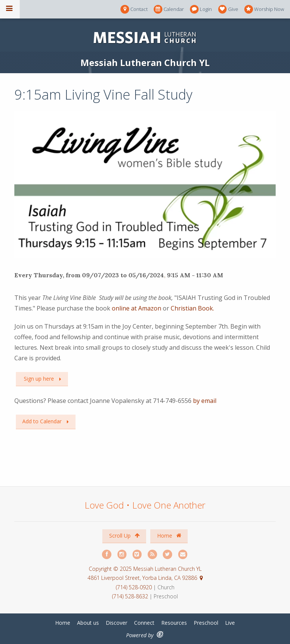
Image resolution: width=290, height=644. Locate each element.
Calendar (169, 9)
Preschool (206, 623)
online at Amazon (137, 308)
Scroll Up (124, 536)
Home (169, 536)
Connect (144, 623)
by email (205, 401)
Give (228, 9)
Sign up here (38, 379)
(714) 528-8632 (130, 596)
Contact (134, 9)
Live (230, 623)
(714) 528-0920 (135, 587)
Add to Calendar (42, 421)
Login (201, 9)
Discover (116, 623)
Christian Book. (192, 308)
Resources (174, 623)
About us (88, 623)
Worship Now (264, 9)
